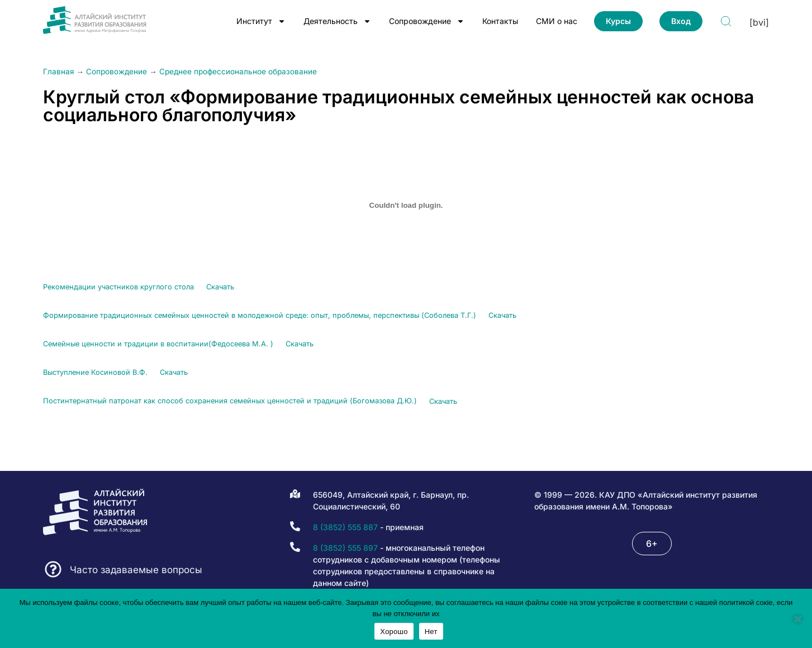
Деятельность (337, 21)
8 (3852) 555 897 (345, 548)
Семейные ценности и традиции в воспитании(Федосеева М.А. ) (158, 344)
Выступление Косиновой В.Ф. (95, 372)
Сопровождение (427, 21)
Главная (59, 72)
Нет (431, 632)
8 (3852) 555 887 (345, 527)
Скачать (220, 287)
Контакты (500, 21)
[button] (652, 544)
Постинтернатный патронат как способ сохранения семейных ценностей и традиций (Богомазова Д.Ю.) (230, 401)
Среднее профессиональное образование (238, 72)
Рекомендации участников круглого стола (118, 287)
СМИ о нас (557, 21)
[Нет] (797, 619)
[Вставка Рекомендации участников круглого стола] (406, 205)
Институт (261, 21)
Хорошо (394, 632)
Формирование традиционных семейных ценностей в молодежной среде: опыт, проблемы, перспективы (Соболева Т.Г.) (260, 315)
